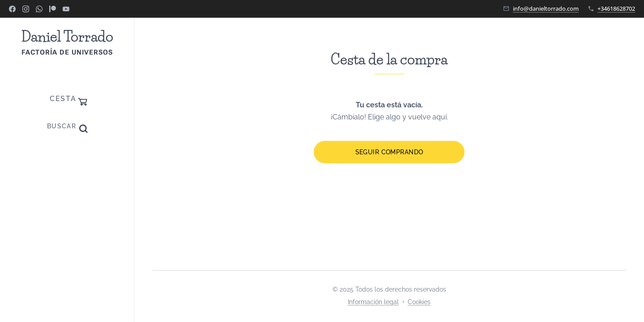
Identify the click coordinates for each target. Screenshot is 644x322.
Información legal (373, 302)
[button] (67, 126)
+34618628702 (616, 8)
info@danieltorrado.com (546, 8)
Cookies (419, 302)
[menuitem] (67, 163)
